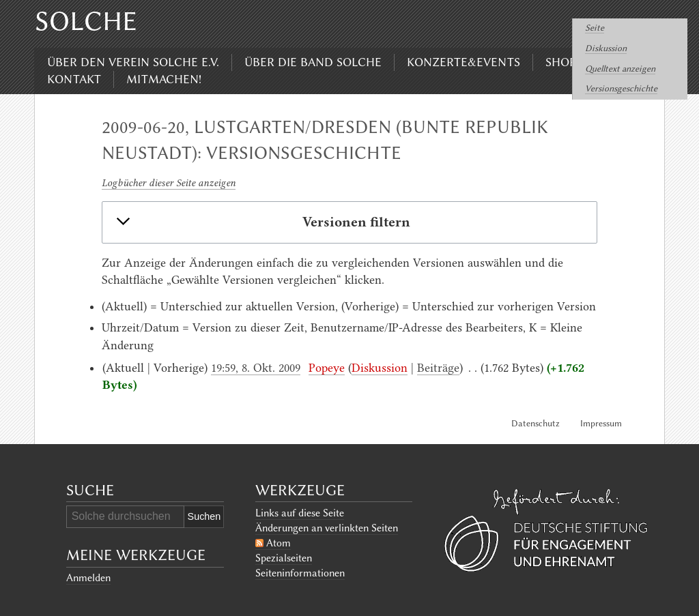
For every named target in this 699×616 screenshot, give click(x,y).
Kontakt (74, 79)
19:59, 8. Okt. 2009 (256, 368)
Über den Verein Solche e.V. (133, 62)
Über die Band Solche (313, 62)
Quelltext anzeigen (620, 69)
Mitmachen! (164, 79)
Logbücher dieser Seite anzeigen (169, 183)
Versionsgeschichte (621, 88)
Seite (595, 28)
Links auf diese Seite (300, 513)
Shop (561, 62)
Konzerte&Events (463, 62)
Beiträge (438, 368)
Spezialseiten (284, 558)
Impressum (601, 423)
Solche (86, 21)
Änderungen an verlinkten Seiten (327, 528)
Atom (279, 543)
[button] (349, 222)
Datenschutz (536, 423)
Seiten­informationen (300, 573)
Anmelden (88, 578)
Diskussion (606, 48)
